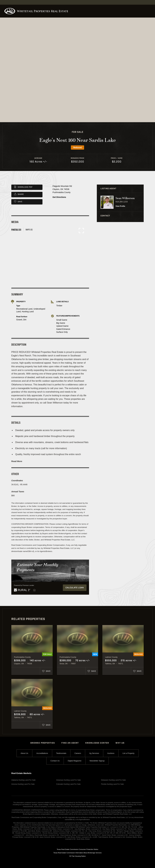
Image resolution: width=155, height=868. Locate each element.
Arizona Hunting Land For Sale (23, 784)
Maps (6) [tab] (29, 229)
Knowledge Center (97, 743)
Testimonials (61, 753)
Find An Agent (70, 743)
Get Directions (59, 197)
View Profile (120, 206)
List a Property (129, 753)
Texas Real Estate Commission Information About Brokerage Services (77, 853)
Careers (78, 753)
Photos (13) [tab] (16, 229)
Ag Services (94, 753)
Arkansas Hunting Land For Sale (68, 780)
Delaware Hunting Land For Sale (113, 780)
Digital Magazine (75, 761)
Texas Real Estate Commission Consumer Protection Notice (77, 849)
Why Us (120, 743)
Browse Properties (43, 743)
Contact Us (55, 761)
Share (21, 194)
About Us (24, 753)
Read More (17, 461)
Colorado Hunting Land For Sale (68, 784)
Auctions (111, 753)
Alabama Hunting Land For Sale (23, 780)
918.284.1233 (122, 202)
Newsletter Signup (97, 761)
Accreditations (42, 753)
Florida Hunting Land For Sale (112, 784)
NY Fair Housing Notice (77, 856)
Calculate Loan (75, 588)
